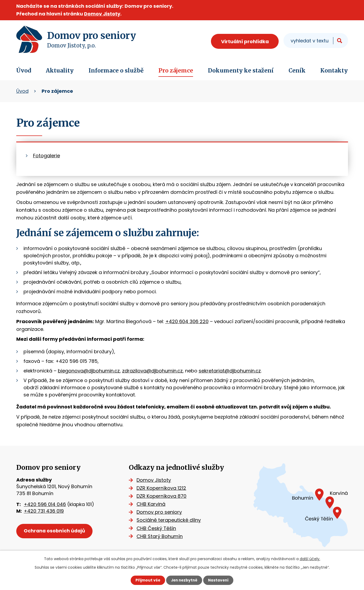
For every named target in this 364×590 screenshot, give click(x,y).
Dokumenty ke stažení (241, 71)
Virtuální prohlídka (245, 41)
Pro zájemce (176, 71)
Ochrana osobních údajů (55, 531)
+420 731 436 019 (44, 511)
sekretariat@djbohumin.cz (230, 371)
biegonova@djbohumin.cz (89, 371)
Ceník (297, 71)
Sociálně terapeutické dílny (170, 520)
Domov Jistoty (102, 14)
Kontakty (334, 71)
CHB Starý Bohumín (161, 536)
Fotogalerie (47, 156)
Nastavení (219, 580)
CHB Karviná (152, 504)
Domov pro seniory (161, 512)
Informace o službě (116, 71)
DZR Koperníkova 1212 (163, 488)
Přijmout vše (147, 580)
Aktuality (60, 71)
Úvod (24, 71)
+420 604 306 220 (187, 321)
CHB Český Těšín (158, 528)
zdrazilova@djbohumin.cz (152, 371)
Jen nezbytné (184, 580)
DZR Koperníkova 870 (163, 496)
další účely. (310, 559)
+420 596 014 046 (45, 504)
